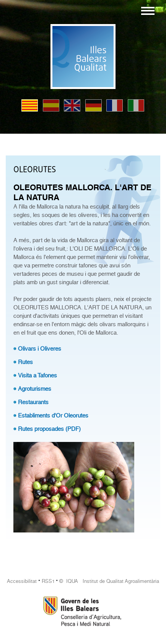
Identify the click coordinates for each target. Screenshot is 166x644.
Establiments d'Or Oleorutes (53, 416)
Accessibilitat (22, 581)
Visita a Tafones (37, 375)
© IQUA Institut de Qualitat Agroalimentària (109, 581)
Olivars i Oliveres (40, 349)
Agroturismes (35, 389)
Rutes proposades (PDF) (49, 429)
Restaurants (33, 402)
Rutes (25, 362)
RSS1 (48, 581)
